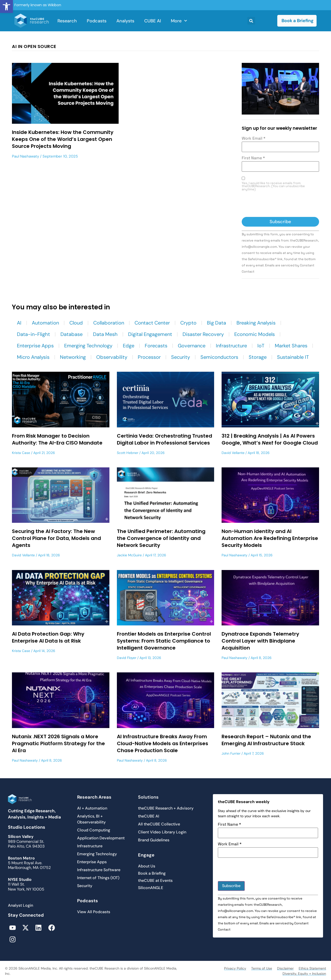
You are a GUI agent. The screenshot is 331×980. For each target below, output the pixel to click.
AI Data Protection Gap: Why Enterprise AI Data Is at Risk (48, 637)
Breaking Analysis (256, 323)
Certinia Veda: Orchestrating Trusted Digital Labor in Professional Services (165, 439)
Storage (258, 357)
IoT (261, 346)
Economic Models (255, 334)
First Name (253, 158)
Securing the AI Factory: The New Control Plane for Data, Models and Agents (56, 538)
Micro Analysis (33, 357)
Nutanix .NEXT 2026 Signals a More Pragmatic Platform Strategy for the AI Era (58, 743)
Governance (192, 346)
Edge (129, 346)
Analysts (125, 21)
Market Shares (291, 346)
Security (181, 357)
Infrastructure (231, 346)
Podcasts (97, 21)
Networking (73, 357)
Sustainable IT (293, 357)
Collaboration (109, 323)
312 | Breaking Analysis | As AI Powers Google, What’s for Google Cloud (270, 439)
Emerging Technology (88, 346)
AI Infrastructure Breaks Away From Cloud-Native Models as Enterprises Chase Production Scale (163, 743)
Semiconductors (219, 357)
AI (19, 323)
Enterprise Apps (35, 346)
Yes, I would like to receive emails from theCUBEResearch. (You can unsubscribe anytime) (273, 186)
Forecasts (156, 346)
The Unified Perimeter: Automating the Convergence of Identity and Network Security (161, 538)
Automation (45, 323)
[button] (6, 6)
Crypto (188, 323)
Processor (149, 357)
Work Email (254, 138)
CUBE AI (153, 21)
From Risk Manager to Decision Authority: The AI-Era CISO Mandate (57, 439)
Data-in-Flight (33, 334)
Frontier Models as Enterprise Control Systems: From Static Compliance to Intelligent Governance (164, 641)
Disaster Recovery (203, 334)
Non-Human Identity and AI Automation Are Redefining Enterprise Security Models (270, 538)
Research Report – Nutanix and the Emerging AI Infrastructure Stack (266, 740)
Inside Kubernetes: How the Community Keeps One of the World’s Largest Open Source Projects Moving (63, 139)
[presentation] (280, 205)
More (179, 21)
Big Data (216, 323)
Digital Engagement (150, 334)
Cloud (76, 323)
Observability (112, 357)
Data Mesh (105, 334)
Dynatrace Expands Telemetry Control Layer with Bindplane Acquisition (260, 641)
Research (67, 21)
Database (71, 334)
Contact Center (152, 323)
